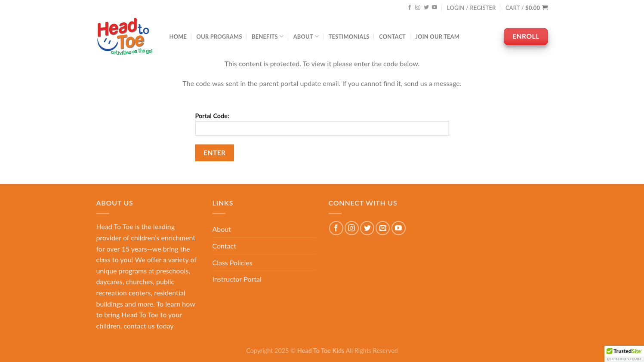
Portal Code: (322, 124)
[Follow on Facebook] (410, 8)
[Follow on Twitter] (426, 8)
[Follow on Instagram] (418, 8)
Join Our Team (437, 37)
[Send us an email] (383, 228)
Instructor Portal (237, 279)
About (306, 36)
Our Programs (219, 37)
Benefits (268, 36)
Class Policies (233, 262)
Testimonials (349, 37)
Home (178, 37)
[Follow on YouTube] (434, 8)
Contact (392, 37)
